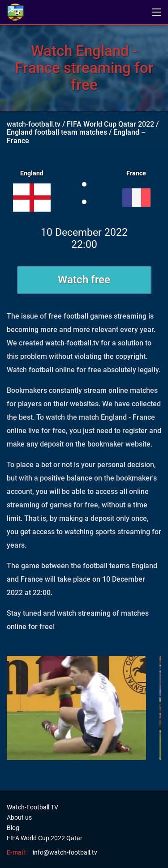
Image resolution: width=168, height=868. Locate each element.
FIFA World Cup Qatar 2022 (110, 124)
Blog (13, 828)
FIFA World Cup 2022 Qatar (45, 838)
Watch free (84, 280)
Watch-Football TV (32, 807)
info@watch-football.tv (65, 852)
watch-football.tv (34, 124)
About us (19, 817)
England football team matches (57, 132)
